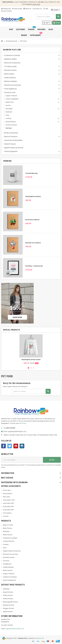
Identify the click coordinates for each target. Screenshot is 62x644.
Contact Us (37, 9)
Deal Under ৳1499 (9, 500)
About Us (27, 9)
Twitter (10, 446)
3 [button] (34, 368)
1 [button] (28, 368)
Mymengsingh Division (10, 602)
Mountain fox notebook (33, 243)
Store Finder (17, 9)
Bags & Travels (8, 525)
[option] (31, 350)
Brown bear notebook (32, 220)
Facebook (3, 446)
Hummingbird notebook (33, 196)
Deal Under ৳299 (8, 503)
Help (46, 9)
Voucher (6, 516)
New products (7, 493)
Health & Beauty (8, 567)
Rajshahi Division (8, 605)
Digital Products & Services (12, 551)
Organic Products (9, 574)
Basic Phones (7, 528)
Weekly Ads (6, 9)
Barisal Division (8, 592)
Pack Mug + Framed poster (34, 266)
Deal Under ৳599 (8, 506)
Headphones (7, 564)
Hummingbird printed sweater (31, 360)
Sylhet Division (8, 612)
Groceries (6, 561)
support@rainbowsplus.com (15, 629)
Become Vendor (6, 11)
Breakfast (6, 531)
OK (52, 460)
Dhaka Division (8, 595)
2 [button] (31, 368)
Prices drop (7, 490)
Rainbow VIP (40, 638)
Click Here (23, 423)
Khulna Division (8, 599)
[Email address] (22, 460)
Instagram (22, 446)
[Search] (48, 17)
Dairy (5, 548)
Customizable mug (31, 173)
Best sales (6, 497)
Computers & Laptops (10, 538)
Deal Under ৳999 (8, 510)
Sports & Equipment (9, 580)
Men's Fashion (7, 535)
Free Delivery (7, 513)
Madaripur (6, 589)
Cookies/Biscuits (8, 541)
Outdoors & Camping (10, 577)
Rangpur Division (8, 608)
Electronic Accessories (10, 554)
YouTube (16, 446)
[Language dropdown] (56, 10)
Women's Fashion (9, 557)
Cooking (6, 544)
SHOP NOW (36, 4)
